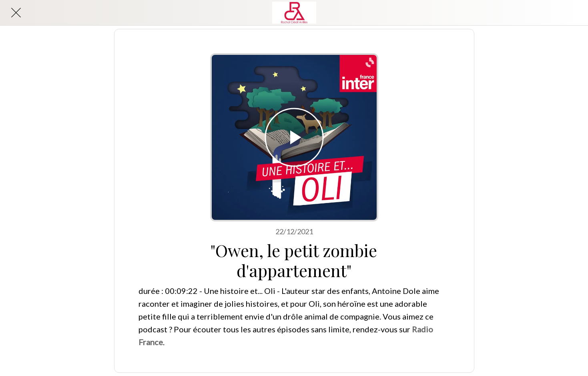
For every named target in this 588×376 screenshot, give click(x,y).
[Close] (16, 13)
